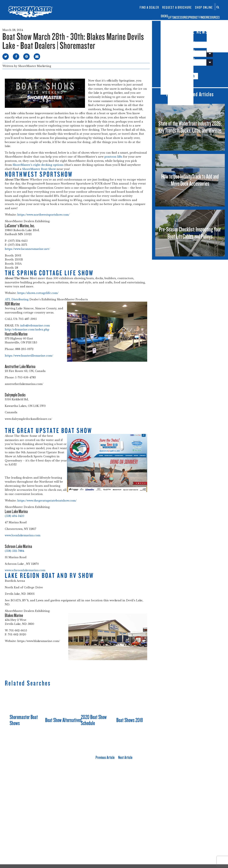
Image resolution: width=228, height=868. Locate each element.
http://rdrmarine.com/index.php (27, 329)
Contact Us (203, 4)
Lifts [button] (127, 15)
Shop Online (204, 8)
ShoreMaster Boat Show (39, 169)
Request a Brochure (177, 8)
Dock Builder (120, 9)
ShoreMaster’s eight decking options (38, 165)
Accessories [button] (149, 15)
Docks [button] (110, 15)
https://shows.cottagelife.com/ (38, 293)
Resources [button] (210, 15)
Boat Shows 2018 (130, 720)
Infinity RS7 (82, 6)
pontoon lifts (113, 157)
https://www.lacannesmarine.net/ (27, 249)
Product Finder (181, 15)
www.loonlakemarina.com (23, 535)
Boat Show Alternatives (63, 720)
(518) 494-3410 (15, 516)
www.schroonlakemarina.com (25, 570)
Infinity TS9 (82, 11)
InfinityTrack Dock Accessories (149, 4)
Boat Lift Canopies (101, 11)
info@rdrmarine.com (35, 325)
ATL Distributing (17, 299)
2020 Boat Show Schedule (94, 720)
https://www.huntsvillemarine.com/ (29, 356)
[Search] (218, 7)
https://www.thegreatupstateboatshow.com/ (47, 501)
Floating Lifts (100, 3)
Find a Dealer (149, 8)
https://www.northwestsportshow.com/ (43, 215)
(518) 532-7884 (15, 551)
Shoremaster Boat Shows (24, 720)
